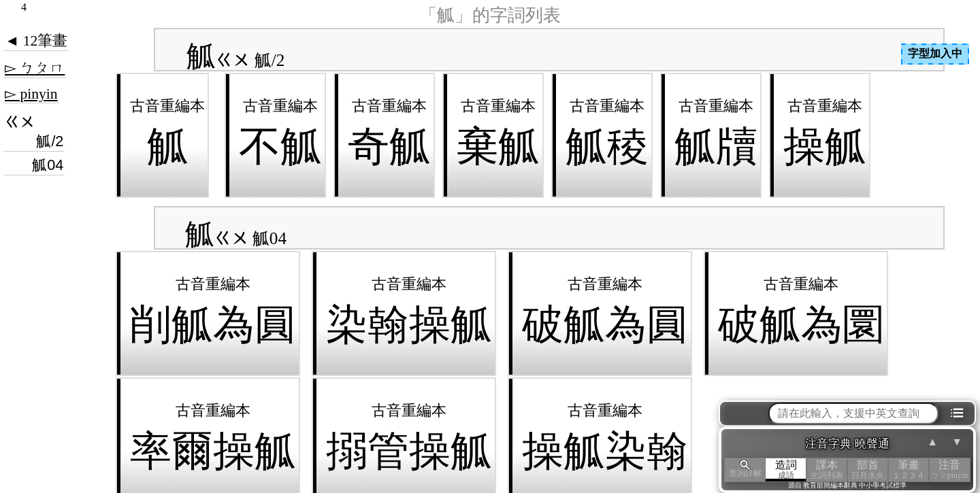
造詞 (786, 470)
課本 (827, 470)
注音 (949, 470)
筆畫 (909, 470)
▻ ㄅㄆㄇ (35, 68)
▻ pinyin (31, 94)
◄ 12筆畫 (36, 41)
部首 (868, 470)
